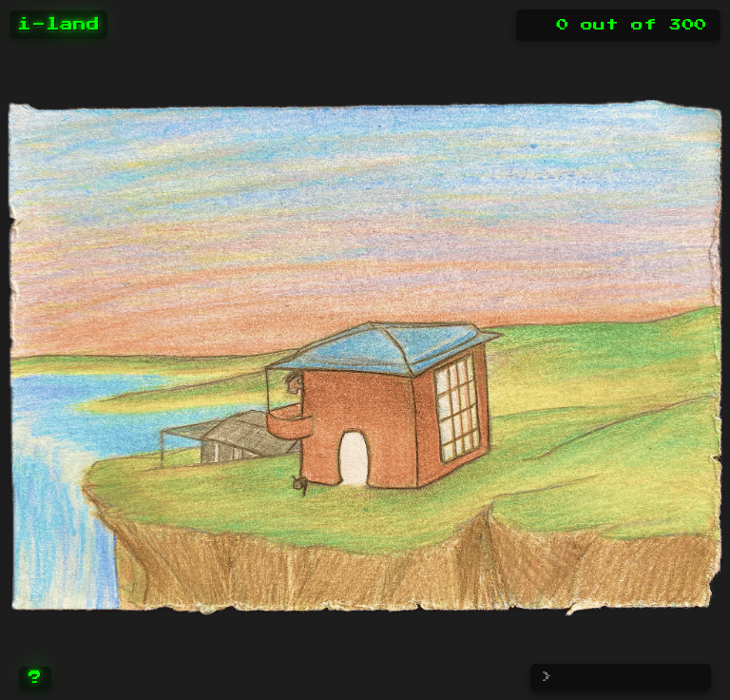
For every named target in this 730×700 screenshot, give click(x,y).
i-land (58, 25)
